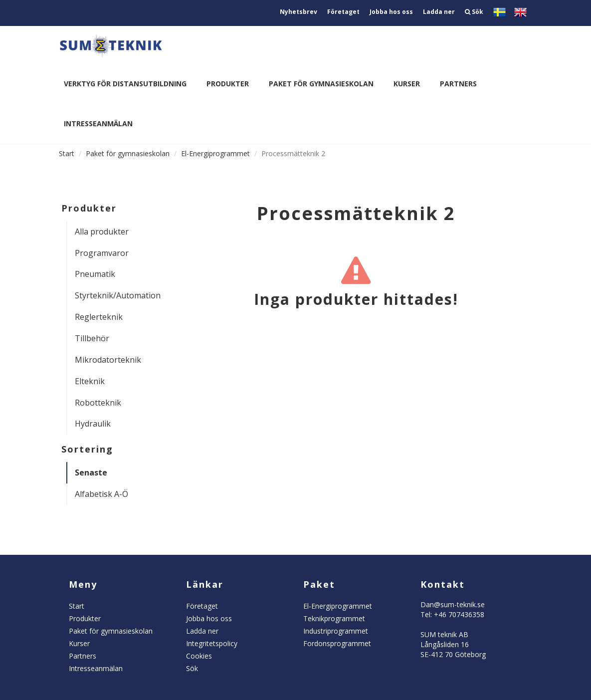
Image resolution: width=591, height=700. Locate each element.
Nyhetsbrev (298, 12)
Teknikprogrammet (334, 618)
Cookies (199, 656)
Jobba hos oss (391, 12)
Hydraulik (93, 424)
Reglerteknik (99, 317)
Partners (458, 84)
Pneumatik (95, 274)
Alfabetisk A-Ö (101, 494)
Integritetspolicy (212, 643)
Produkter (228, 84)
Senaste (91, 472)
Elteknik (90, 381)
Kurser (407, 84)
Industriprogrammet (336, 631)
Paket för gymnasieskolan (321, 84)
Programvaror (102, 253)
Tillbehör (92, 338)
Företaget (343, 12)
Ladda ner (439, 12)
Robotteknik (98, 403)
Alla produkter (102, 232)
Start (67, 153)
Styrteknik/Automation (113, 295)
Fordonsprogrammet (337, 643)
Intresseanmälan (98, 123)
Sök (474, 12)
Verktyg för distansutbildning (125, 84)
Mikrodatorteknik (108, 360)
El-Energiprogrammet (215, 153)
